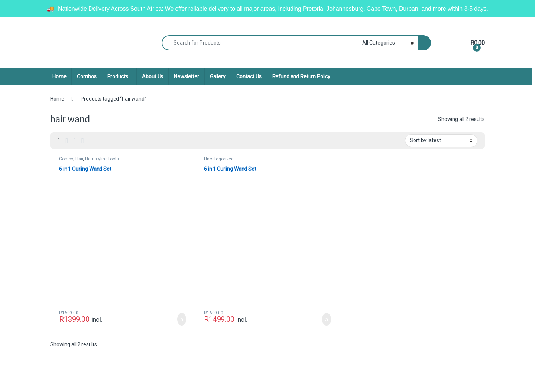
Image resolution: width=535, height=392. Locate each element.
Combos (87, 76)
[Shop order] (441, 141)
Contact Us (249, 76)
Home (59, 76)
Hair (79, 159)
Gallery (218, 76)
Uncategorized (219, 159)
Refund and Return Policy (301, 76)
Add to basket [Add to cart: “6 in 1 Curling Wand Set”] (182, 319)
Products (118, 76)
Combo (66, 159)
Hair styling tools (102, 159)
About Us (153, 76)
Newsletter (187, 76)
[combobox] (260, 43)
